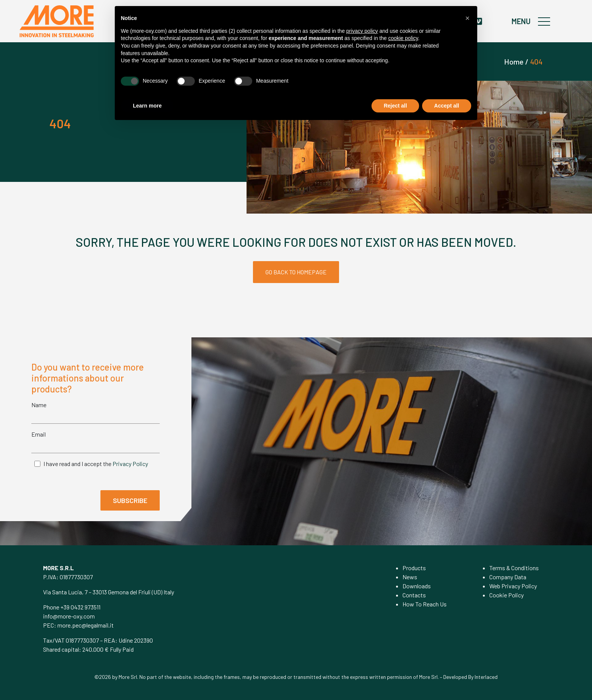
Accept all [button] (447, 106)
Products (414, 568)
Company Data (508, 577)
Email (39, 434)
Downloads (417, 586)
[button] (467, 18)
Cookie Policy (506, 595)
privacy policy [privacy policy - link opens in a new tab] (362, 31)
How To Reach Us (425, 604)
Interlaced (486, 677)
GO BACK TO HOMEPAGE (296, 272)
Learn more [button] (147, 106)
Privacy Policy (130, 464)
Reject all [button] (395, 106)
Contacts (414, 595)
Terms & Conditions (514, 568)
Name (39, 405)
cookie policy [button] (403, 38)
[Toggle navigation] (545, 21)
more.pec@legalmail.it (86, 625)
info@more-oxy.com (69, 616)
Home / (516, 62)
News (410, 577)
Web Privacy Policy (513, 586)
